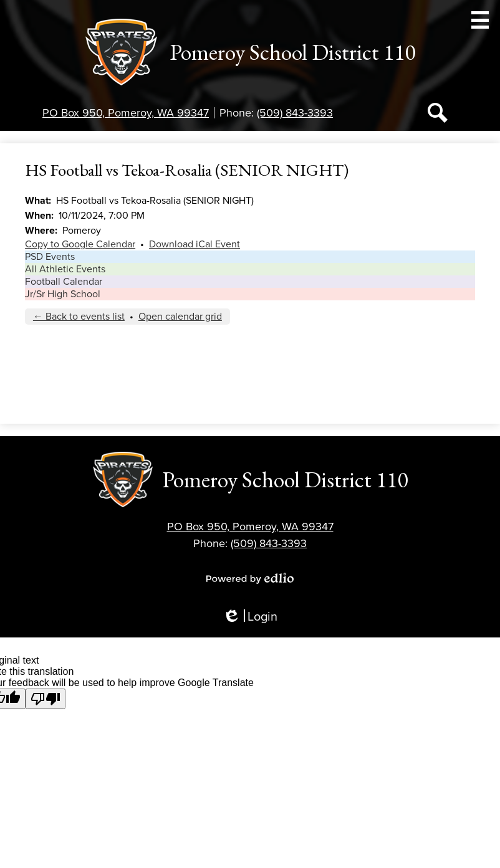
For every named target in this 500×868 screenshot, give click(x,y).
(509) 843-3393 (295, 113)
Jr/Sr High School (63, 294)
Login (250, 617)
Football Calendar (64, 282)
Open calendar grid (180, 317)
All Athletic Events (65, 269)
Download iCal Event (195, 244)
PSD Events (50, 257)
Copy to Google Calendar (80, 244)
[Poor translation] (46, 699)
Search (438, 115)
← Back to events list (79, 317)
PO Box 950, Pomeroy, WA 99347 (126, 113)
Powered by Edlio (250, 578)
